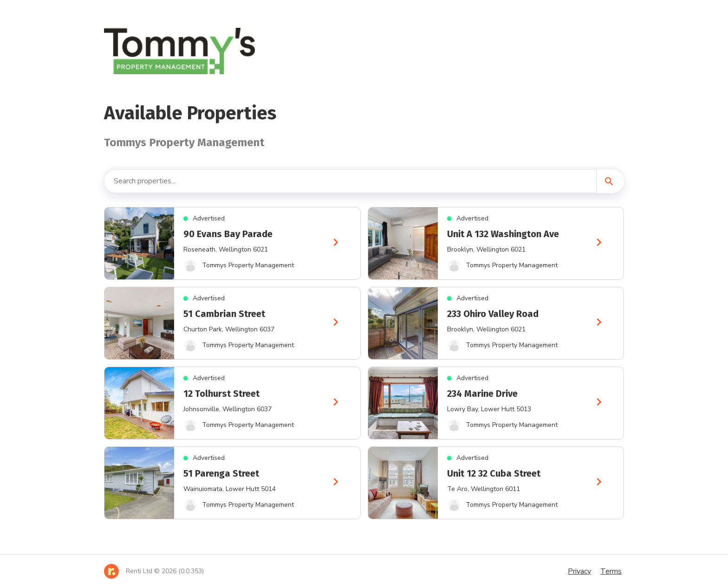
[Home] (154, 571)
